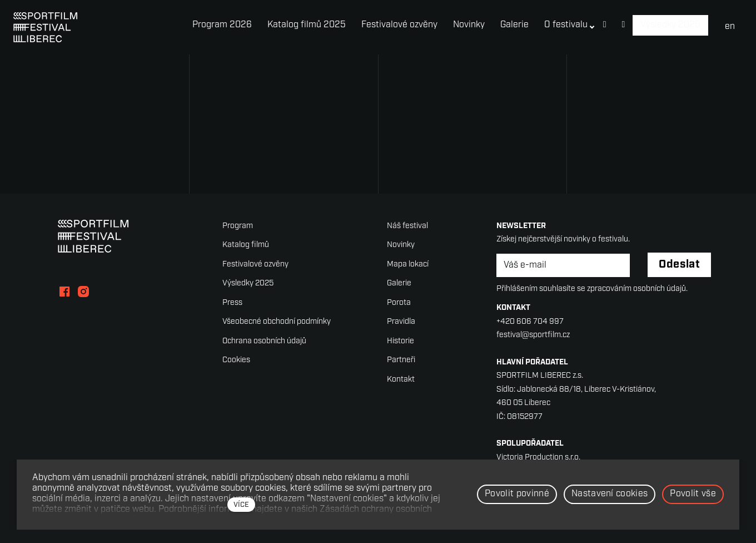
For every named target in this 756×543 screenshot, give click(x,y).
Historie (401, 341)
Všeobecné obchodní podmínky (277, 322)
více (241, 505)
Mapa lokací (408, 265)
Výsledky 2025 (248, 284)
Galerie (399, 284)
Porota (399, 303)
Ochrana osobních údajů (264, 341)
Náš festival (407, 226)
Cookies (236, 361)
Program (238, 226)
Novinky (401, 246)
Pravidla (401, 322)
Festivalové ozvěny (255, 265)
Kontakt (401, 380)
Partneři (401, 361)
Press (232, 303)
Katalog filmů (246, 246)
